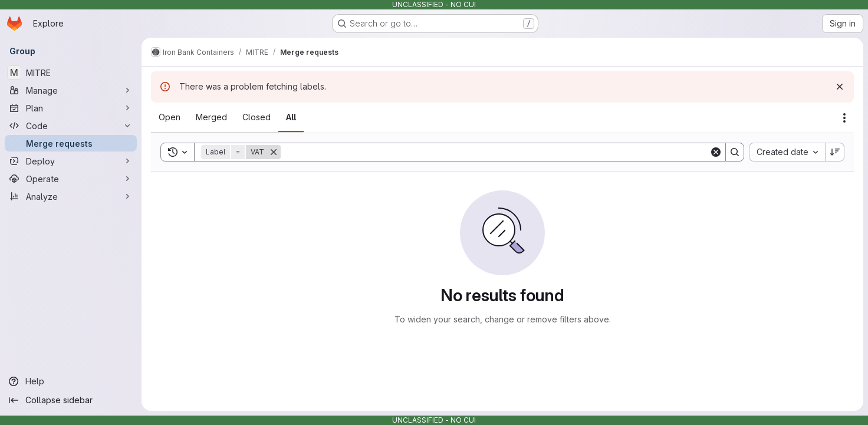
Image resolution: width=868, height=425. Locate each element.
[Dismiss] (840, 87)
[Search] (495, 152)
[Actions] (844, 118)
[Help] (71, 381)
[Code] (71, 126)
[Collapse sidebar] (71, 400)
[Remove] (274, 152)
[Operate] (71, 179)
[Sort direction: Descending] (835, 152)
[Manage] (71, 90)
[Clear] (716, 152)
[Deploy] (71, 161)
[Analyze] (71, 196)
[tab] (170, 117)
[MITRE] (71, 73)
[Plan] (71, 108)
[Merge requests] (71, 143)
